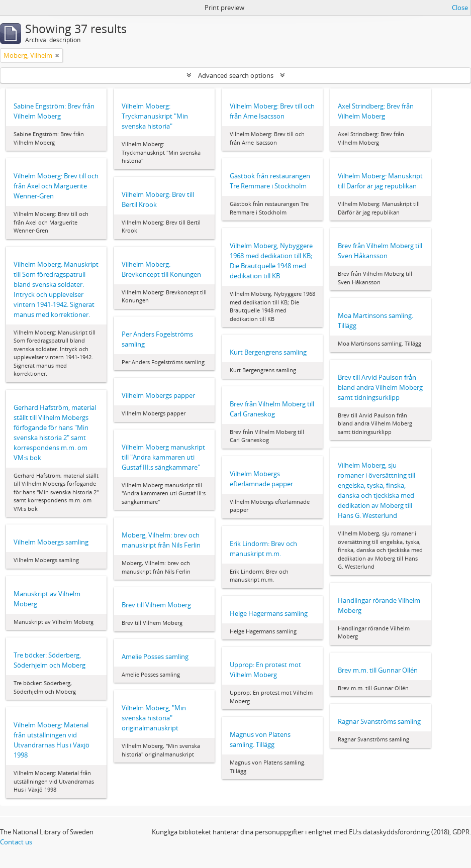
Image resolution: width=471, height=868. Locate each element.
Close (460, 8)
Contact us (16, 842)
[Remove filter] (57, 55)
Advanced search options (236, 75)
